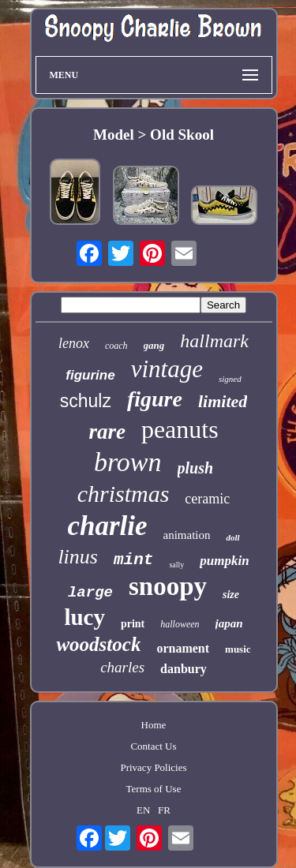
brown (128, 462)
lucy (84, 617)
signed (230, 379)
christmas (124, 494)
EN (143, 810)
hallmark (214, 341)
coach (116, 346)
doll (232, 537)
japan (229, 623)
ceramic (207, 499)
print (133, 624)
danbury (184, 669)
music (238, 649)
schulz (86, 401)
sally (176, 565)
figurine (90, 375)
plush (196, 468)
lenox (74, 343)
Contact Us (153, 746)
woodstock (98, 644)
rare (107, 432)
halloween (180, 624)
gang (154, 345)
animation (186, 535)
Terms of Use (154, 789)
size (231, 595)
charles (122, 667)
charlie (107, 526)
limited (223, 401)
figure (155, 399)
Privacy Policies (153, 767)
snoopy (168, 586)
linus (78, 557)
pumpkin (224, 561)
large (90, 593)
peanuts (180, 429)
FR (164, 810)
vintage (167, 369)
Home (154, 725)
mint (133, 560)
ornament (183, 648)
